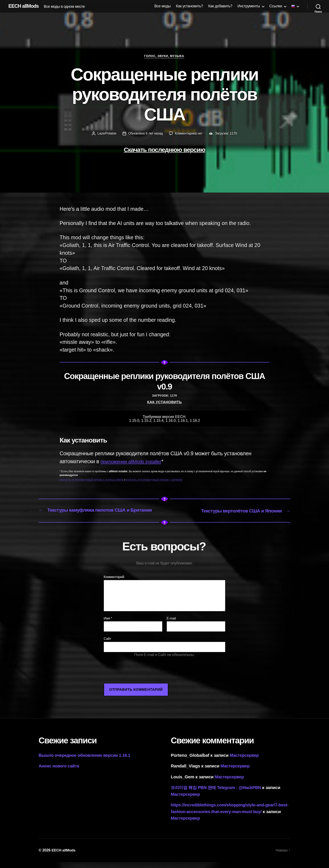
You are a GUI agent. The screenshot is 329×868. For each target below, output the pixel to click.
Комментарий (114, 583)
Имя (108, 624)
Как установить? (189, 6)
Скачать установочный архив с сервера (154, 480)
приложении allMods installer (134, 462)
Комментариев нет (189, 134)
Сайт (107, 645)
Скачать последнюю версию (164, 150)
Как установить (164, 402)
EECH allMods (24, 6)
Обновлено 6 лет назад (145, 134)
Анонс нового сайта (60, 772)
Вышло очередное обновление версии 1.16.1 (87, 761)
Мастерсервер (245, 761)
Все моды (163, 6)
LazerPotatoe (106, 134)
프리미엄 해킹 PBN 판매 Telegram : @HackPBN (218, 794)
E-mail (171, 624)
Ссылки (276, 6)
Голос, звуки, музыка (164, 56)
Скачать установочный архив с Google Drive (92, 480)
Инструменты (249, 6)
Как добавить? (220, 6)
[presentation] (136, 681)
